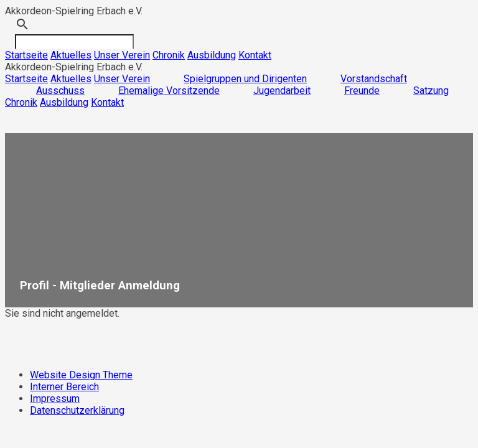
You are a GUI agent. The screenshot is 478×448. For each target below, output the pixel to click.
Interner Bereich (64, 387)
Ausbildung (212, 55)
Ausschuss (60, 91)
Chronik (169, 55)
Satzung (431, 91)
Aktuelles (71, 55)
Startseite (26, 55)
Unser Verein (122, 55)
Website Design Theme (81, 375)
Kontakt (255, 55)
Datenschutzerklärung (77, 410)
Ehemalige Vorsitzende (169, 91)
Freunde (362, 91)
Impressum (55, 399)
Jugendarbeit (282, 91)
